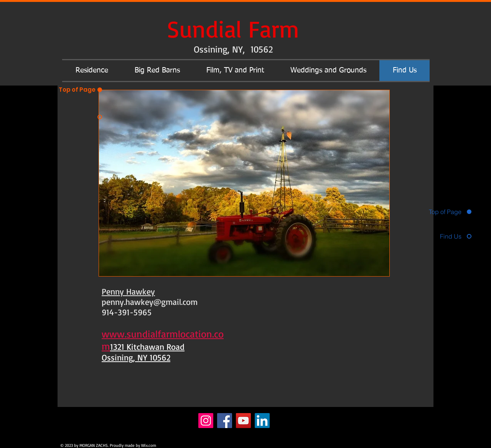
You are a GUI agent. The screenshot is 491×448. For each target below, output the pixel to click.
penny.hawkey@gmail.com (150, 302)
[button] (92, 71)
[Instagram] (206, 421)
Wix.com (149, 445)
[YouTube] (243, 421)
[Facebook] (225, 421)
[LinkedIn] (262, 421)
